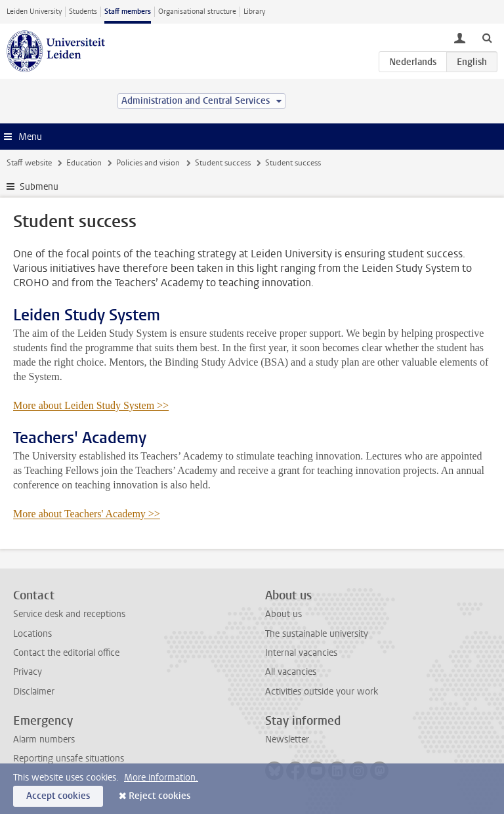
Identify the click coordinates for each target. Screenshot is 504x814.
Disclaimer (34, 692)
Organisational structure (197, 11)
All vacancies (291, 672)
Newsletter (287, 739)
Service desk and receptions (69, 614)
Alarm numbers (44, 739)
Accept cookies (58, 796)
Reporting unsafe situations (69, 759)
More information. (161, 778)
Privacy (28, 672)
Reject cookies (159, 796)
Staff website (29, 163)
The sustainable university (317, 634)
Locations (32, 634)
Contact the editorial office (66, 653)
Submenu (39, 187)
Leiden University (34, 11)
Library (254, 11)
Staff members (128, 11)
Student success (223, 163)
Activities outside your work (322, 692)
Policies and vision (148, 163)
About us (283, 614)
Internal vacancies (301, 653)
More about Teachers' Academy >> (87, 514)
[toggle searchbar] (487, 37)
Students (83, 11)
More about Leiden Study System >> (91, 405)
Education (84, 163)
